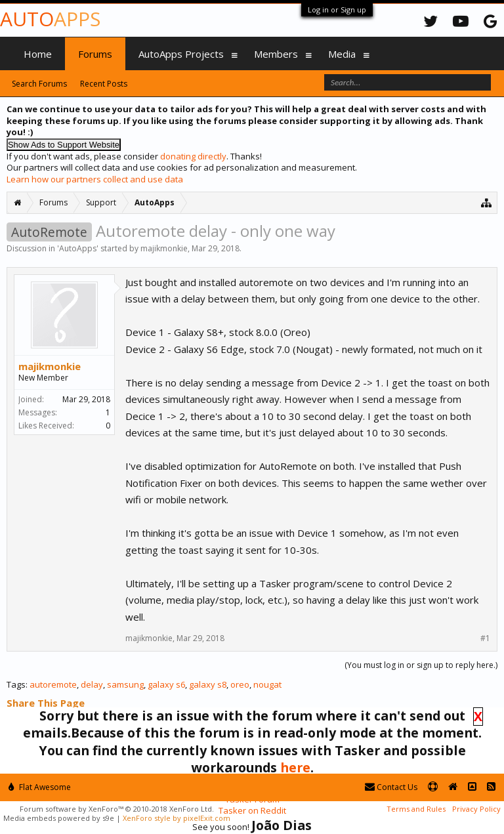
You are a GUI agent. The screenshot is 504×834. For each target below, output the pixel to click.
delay (92, 684)
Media (342, 54)
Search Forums (39, 84)
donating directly (193, 156)
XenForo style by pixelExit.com (177, 818)
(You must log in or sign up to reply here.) (421, 665)
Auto (50, 19)
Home (38, 54)
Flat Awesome (40, 787)
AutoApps (78, 248)
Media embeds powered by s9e (59, 818)
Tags (16, 684)
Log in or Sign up (337, 10)
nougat (267, 684)
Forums (95, 54)
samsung (125, 684)
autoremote (53, 684)
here (295, 767)
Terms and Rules (416, 809)
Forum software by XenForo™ (117, 809)
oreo (240, 684)
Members (276, 54)
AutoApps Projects (181, 54)
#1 (485, 638)
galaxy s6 (166, 684)
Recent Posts (104, 84)
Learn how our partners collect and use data (95, 179)
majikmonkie (164, 248)
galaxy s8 (208, 684)
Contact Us (391, 787)
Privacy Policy (476, 809)
